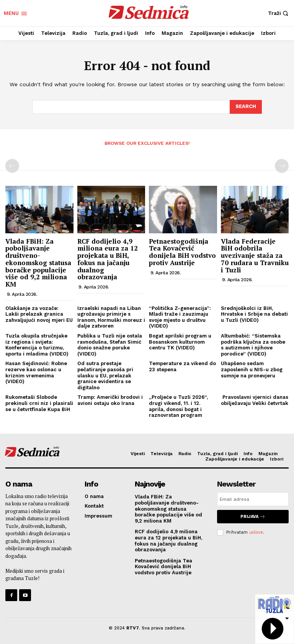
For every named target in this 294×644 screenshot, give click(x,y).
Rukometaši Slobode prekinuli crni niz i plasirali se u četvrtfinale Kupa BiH (39, 403)
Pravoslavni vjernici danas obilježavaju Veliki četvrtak (255, 400)
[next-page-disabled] (282, 166)
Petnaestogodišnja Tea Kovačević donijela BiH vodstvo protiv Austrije (182, 252)
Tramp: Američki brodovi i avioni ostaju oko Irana (110, 400)
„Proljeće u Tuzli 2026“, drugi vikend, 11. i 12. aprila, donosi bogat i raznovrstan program (178, 406)
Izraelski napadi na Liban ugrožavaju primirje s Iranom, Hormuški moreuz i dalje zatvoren (111, 317)
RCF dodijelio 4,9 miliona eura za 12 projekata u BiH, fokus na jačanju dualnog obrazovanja (108, 259)
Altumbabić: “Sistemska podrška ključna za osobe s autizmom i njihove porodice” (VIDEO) (253, 345)
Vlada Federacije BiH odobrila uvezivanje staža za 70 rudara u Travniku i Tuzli (255, 256)
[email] (253, 499)
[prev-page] (12, 166)
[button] (279, 13)
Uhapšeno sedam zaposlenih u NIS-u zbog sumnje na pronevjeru (252, 369)
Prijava (253, 517)
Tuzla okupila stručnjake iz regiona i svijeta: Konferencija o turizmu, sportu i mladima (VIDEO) (37, 345)
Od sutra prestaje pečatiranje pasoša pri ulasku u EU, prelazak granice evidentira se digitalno (105, 375)
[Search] (246, 107)
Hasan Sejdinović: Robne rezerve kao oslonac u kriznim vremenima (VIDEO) (36, 372)
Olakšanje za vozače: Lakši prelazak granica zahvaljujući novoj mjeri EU (39, 314)
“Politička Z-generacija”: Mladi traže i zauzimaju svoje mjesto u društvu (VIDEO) (180, 317)
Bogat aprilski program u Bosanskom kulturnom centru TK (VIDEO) (180, 342)
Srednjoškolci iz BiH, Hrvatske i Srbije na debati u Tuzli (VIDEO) (254, 314)
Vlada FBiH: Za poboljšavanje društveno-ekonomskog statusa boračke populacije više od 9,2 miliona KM (38, 263)
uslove (256, 532)
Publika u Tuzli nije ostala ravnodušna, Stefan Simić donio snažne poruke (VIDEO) (110, 345)
